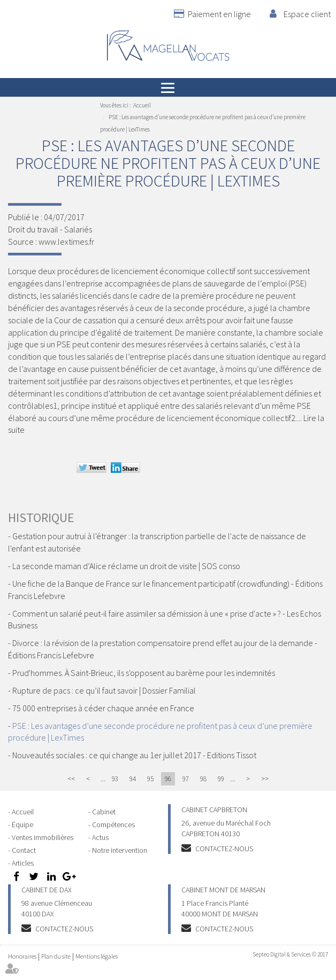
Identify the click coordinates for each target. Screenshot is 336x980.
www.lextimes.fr (66, 242)
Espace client (307, 14)
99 (221, 779)
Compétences (113, 825)
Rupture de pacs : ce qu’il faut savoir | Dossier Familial (104, 690)
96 (168, 779)
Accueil (142, 105)
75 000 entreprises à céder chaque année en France (103, 708)
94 (133, 779)
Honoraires (22, 956)
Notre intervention (120, 850)
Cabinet (104, 812)
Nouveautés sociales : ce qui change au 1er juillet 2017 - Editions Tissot (134, 755)
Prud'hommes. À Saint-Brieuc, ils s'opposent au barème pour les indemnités (144, 673)
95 (150, 779)
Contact (24, 850)
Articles (23, 863)
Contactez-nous (224, 849)
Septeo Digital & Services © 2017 (290, 954)
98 (203, 779)
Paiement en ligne (219, 14)
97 (186, 779)
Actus (100, 837)
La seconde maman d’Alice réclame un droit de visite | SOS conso (126, 566)
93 (115, 779)
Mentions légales (97, 956)
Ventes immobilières (43, 837)
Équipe (22, 825)
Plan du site (56, 956)
